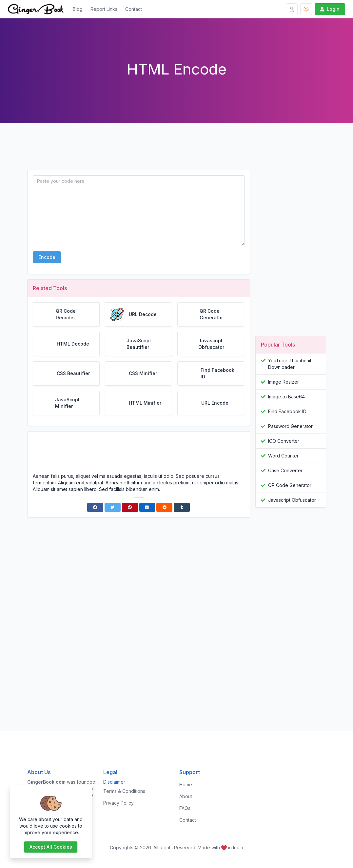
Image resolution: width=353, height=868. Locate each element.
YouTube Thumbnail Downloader (290, 364)
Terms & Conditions (124, 791)
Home (186, 784)
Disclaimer (114, 782)
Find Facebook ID (287, 411)
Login (329, 9)
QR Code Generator (290, 485)
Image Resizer (284, 382)
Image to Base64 (286, 397)
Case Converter (285, 470)
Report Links (104, 9)
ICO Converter (284, 441)
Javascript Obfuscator (292, 500)
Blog (78, 9)
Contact (134, 9)
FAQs (185, 808)
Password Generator (290, 426)
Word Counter (283, 456)
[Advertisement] (139, 152)
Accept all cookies (51, 847)
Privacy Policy (118, 803)
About (186, 796)
